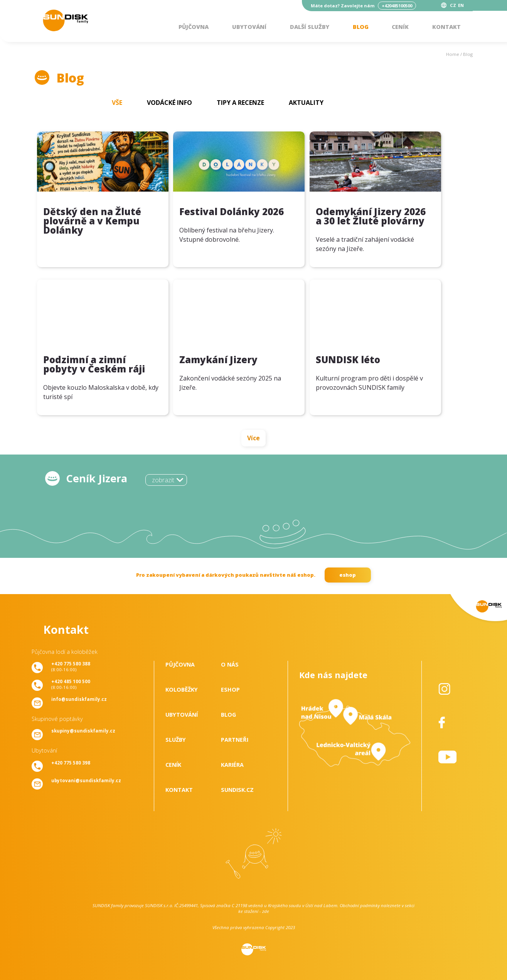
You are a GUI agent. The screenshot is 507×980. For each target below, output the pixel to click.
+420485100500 (397, 6)
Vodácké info (169, 103)
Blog (361, 27)
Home (453, 54)
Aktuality (306, 103)
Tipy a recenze (240, 103)
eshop (348, 575)
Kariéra (232, 765)
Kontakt (446, 27)
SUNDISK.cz (237, 790)
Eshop (230, 690)
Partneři (235, 740)
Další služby (310, 27)
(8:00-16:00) (71, 667)
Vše (117, 103)
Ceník (400, 27)
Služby (176, 740)
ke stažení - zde (254, 911)
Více (253, 438)
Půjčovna (194, 27)
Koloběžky (182, 690)
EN (461, 5)
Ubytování (249, 27)
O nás (230, 664)
